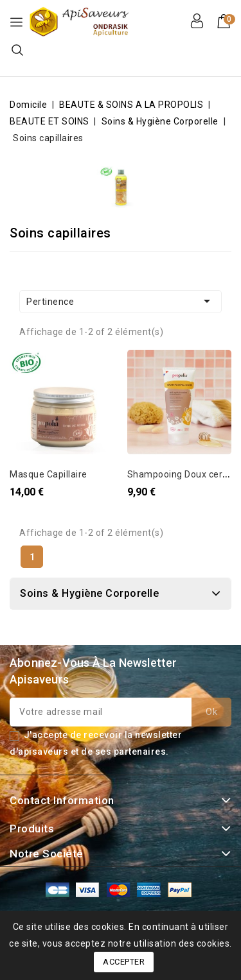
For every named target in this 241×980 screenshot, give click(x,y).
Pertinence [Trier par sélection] (121, 301)
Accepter (124, 962)
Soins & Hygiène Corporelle (89, 593)
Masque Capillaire (49, 474)
